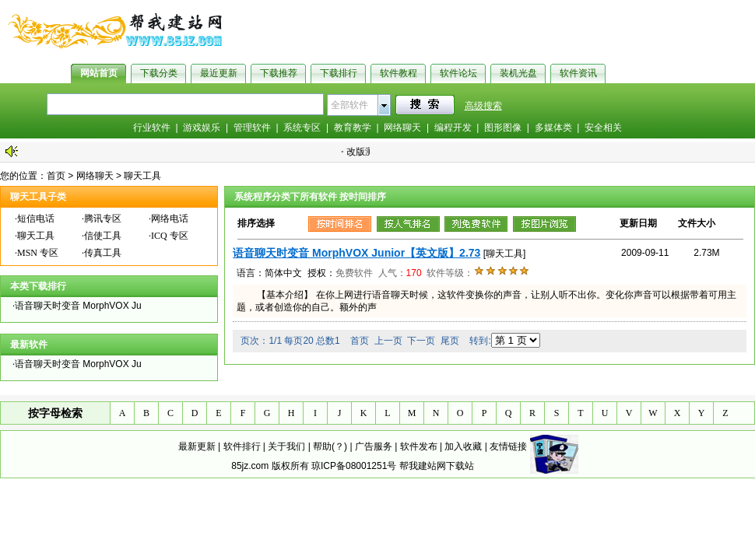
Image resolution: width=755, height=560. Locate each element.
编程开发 (453, 128)
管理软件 (252, 128)
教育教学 (353, 128)
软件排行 (242, 446)
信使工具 (103, 236)
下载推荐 (279, 73)
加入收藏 (463, 446)
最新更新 (197, 446)
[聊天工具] (505, 254)
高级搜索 (483, 106)
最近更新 (219, 73)
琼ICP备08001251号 (354, 466)
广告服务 (374, 446)
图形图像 (503, 128)
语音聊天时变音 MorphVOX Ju (78, 306)
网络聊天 (402, 128)
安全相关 (603, 128)
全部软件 (349, 105)
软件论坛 (458, 73)
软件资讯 (578, 73)
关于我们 (286, 446)
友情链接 (508, 446)
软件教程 (399, 73)
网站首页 (99, 73)
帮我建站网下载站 (437, 466)
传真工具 (103, 253)
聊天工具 (142, 176)
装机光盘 (518, 73)
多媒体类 (553, 128)
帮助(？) (330, 446)
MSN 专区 (38, 253)
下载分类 (159, 73)
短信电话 (36, 219)
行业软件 (152, 128)
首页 (56, 176)
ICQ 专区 (170, 236)
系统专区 (302, 128)
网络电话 (170, 219)
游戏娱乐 (202, 128)
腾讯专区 (103, 219)
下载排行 (339, 73)
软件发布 (419, 446)
